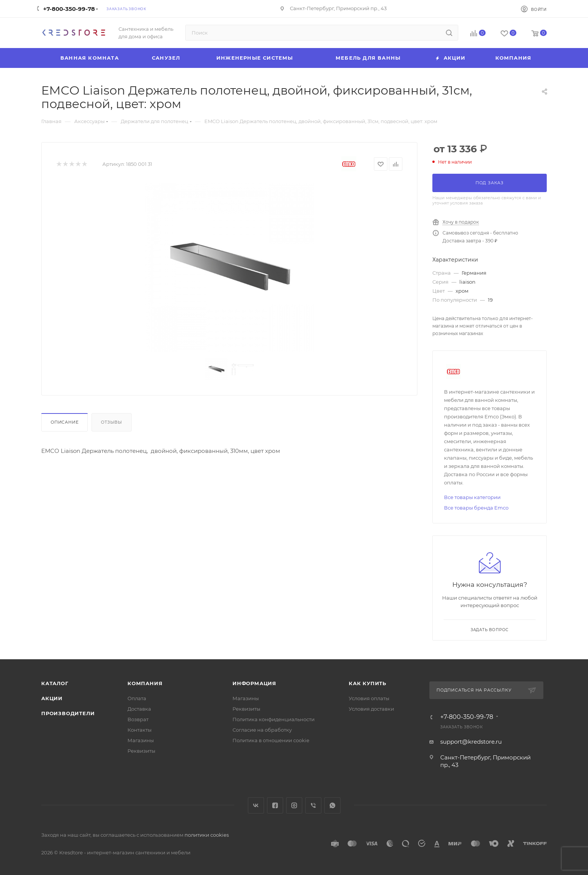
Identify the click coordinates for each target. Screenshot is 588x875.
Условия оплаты (369, 698)
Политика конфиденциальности (274, 719)
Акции (52, 698)
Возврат (138, 719)
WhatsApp (332, 805)
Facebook (275, 805)
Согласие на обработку (262, 730)
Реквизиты (141, 751)
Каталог (55, 683)
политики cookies (207, 835)
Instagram (294, 805)
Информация (254, 683)
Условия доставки (371, 709)
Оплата (137, 698)
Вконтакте (256, 805)
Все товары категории (472, 497)
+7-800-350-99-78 (69, 9)
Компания (145, 683)
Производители (68, 713)
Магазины (141, 740)
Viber (313, 805)
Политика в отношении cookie (271, 740)
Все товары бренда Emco (476, 508)
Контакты (139, 730)
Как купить (367, 683)
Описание (64, 422)
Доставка (139, 709)
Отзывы (112, 422)
